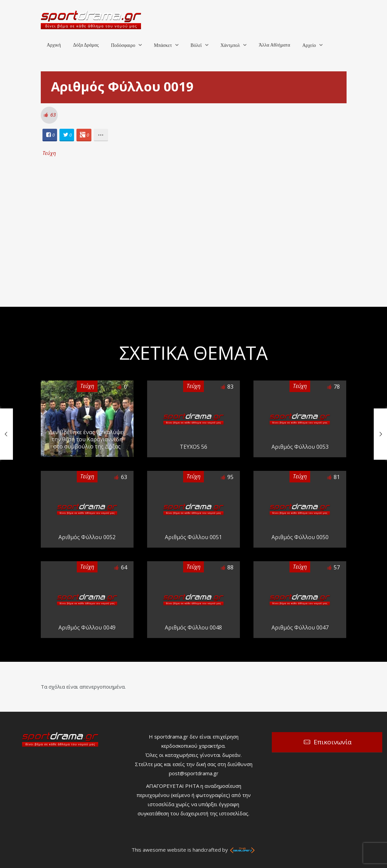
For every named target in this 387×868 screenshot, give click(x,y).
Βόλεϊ (196, 45)
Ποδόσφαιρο (123, 45)
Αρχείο (309, 45)
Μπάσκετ (163, 45)
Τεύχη (49, 153)
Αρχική (54, 45)
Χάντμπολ (230, 45)
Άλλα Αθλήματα (274, 45)
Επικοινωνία (333, 742)
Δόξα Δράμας (86, 45)
